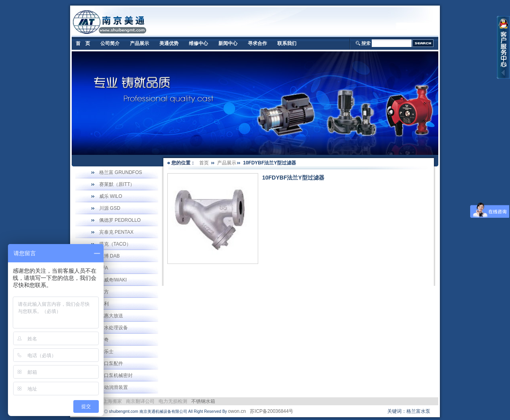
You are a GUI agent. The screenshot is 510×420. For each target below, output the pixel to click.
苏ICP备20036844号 (272, 411)
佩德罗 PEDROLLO (120, 220)
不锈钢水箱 (203, 401)
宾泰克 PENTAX (116, 232)
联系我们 (287, 43)
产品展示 (139, 43)
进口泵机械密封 (116, 375)
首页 (204, 163)
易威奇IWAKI (113, 280)
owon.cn (237, 411)
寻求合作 (257, 43)
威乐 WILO (111, 196)
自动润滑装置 (114, 387)
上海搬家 (112, 401)
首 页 (83, 43)
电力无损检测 (173, 401)
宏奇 (104, 340)
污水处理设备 (114, 328)
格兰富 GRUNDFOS (121, 172)
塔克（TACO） (115, 244)
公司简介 (110, 43)
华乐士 (106, 352)
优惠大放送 (111, 316)
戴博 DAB (110, 256)
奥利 (104, 304)
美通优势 (169, 43)
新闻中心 (228, 43)
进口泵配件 (111, 363)
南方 (104, 292)
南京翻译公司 (140, 401)
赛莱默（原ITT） (117, 184)
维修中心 (198, 43)
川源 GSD (110, 208)
